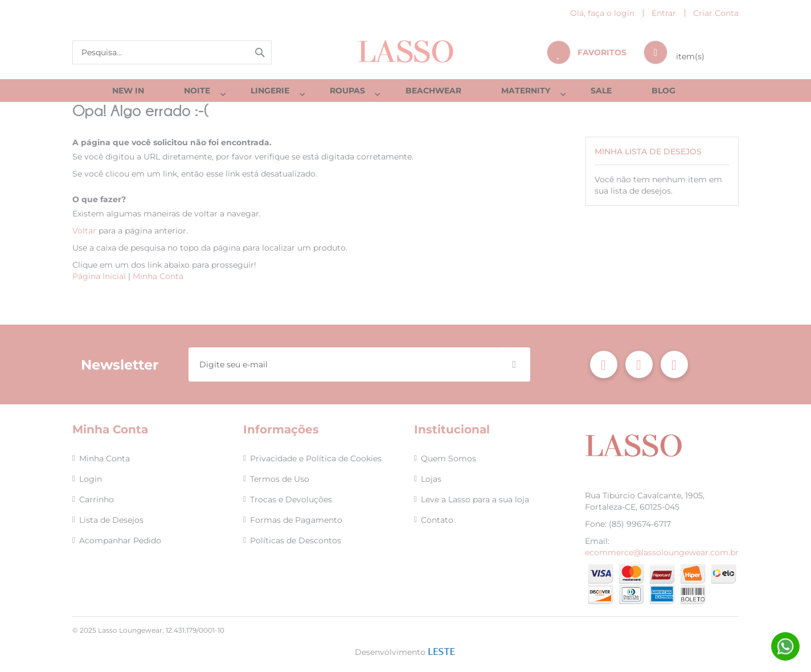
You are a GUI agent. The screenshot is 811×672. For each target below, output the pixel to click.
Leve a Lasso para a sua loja (475, 499)
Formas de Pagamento (296, 520)
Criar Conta (716, 13)
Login (91, 479)
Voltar (84, 236)
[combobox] (172, 52)
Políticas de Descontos (296, 540)
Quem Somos (448, 458)
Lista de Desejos (111, 520)
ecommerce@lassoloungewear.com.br (662, 552)
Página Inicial (99, 282)
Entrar (664, 13)
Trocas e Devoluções (291, 499)
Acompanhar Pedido (120, 540)
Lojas (431, 479)
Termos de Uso (280, 479)
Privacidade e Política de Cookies (316, 458)
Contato (437, 520)
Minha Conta (158, 282)
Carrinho (97, 499)
